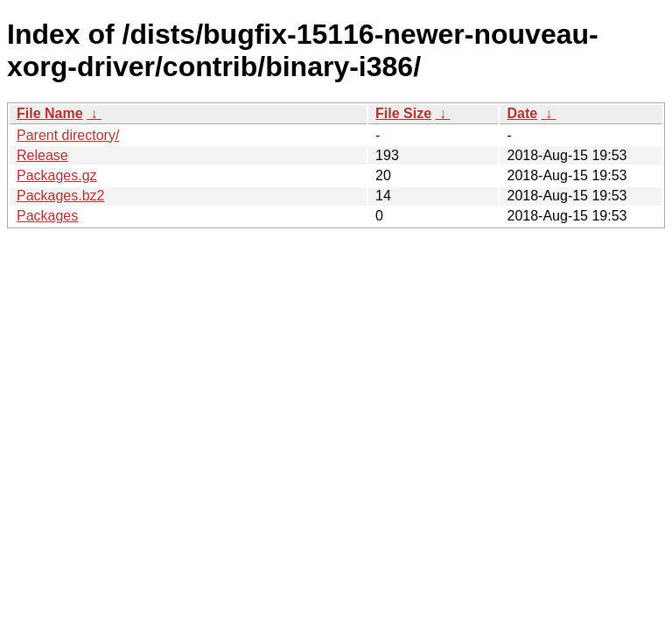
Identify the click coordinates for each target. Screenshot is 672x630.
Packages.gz (57, 175)
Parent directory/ (68, 135)
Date (522, 113)
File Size (403, 113)
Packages (47, 216)
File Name (50, 113)
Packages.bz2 (61, 196)
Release (42, 155)
